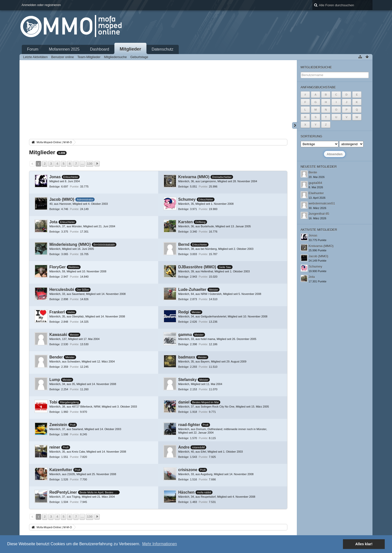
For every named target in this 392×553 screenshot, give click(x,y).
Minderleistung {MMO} (70, 244)
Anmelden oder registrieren (41, 5)
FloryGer (57, 267)
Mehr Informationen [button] (160, 544)
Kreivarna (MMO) (194, 177)
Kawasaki (58, 335)
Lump (55, 380)
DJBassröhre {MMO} (197, 267)
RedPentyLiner (63, 492)
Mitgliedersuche (316, 67)
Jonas (55, 177)
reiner (55, 447)
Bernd (184, 244)
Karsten (185, 222)
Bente (313, 172)
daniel (184, 402)
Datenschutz (163, 49)
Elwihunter (316, 193)
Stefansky (187, 380)
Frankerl (57, 312)
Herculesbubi (62, 290)
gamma (185, 335)
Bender (56, 357)
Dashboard (100, 49)
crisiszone (188, 470)
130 (90, 164)
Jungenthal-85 (319, 214)
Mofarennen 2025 (64, 49)
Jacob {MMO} (62, 199)
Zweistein (58, 425)
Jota (53, 222)
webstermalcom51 (322, 203)
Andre (184, 447)
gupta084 (315, 183)
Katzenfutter (61, 470)
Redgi (184, 312)
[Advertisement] (158, 100)
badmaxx (187, 357)
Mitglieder (130, 49)
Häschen (186, 492)
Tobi (53, 402)
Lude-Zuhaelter (192, 290)
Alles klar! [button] (364, 544)
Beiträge (54, 187)
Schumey (187, 199)
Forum (33, 49)
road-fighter (189, 425)
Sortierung (311, 136)
